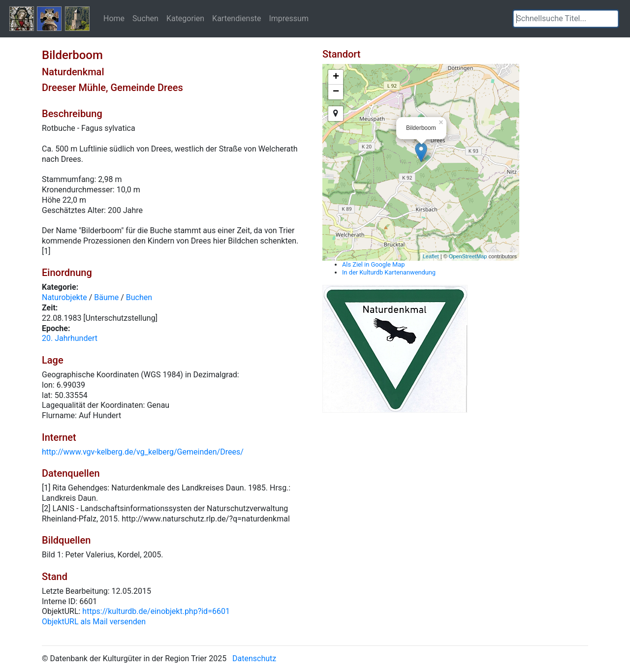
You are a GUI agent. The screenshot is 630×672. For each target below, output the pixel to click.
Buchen (139, 297)
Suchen (145, 18)
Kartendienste (236, 18)
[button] (611, 19)
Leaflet (431, 256)
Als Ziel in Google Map (373, 264)
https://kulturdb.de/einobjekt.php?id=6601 (156, 611)
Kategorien (185, 18)
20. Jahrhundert (70, 338)
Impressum (289, 18)
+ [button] (336, 77)
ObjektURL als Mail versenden (94, 622)
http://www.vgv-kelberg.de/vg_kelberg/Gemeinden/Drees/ (143, 452)
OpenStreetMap (468, 256)
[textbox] (566, 19)
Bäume (106, 297)
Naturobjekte (64, 297)
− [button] (336, 92)
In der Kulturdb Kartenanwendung (389, 272)
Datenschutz (254, 658)
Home (114, 18)
